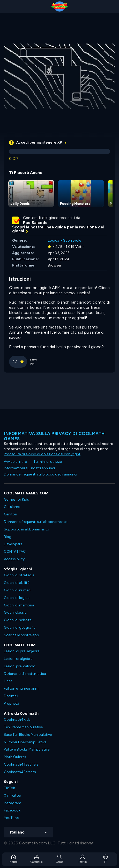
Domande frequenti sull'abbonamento (36, 522)
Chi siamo (12, 507)
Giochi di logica (17, 598)
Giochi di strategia (19, 575)
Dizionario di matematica (25, 674)
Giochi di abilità (17, 583)
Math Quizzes (15, 757)
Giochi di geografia (20, 628)
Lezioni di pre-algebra (22, 651)
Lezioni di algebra (18, 659)
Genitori (10, 514)
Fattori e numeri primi (22, 688)
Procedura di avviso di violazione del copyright (42, 454)
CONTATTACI (15, 552)
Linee (8, 681)
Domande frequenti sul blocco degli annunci (40, 474)
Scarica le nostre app (21, 635)
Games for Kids (16, 499)
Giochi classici (16, 612)
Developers (13, 544)
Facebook (12, 810)
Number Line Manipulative (25, 742)
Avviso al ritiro (16, 462)
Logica (54, 240)
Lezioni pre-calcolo (20, 666)
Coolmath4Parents (20, 772)
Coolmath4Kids (17, 720)
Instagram (13, 803)
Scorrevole (72, 240)
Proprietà (12, 703)
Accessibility (14, 559)
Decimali (11, 696)
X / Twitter (13, 796)
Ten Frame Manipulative (23, 727)
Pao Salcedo (35, 223)
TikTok (9, 788)
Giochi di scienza (18, 620)
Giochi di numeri (17, 590)
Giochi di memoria (19, 605)
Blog (8, 537)
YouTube (11, 818)
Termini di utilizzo (48, 462)
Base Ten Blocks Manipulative (28, 735)
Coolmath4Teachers (21, 764)
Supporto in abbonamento (27, 529)
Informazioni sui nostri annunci (29, 468)
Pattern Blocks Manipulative (27, 749)
